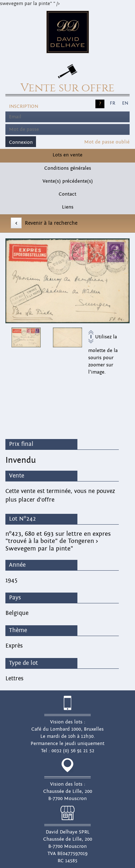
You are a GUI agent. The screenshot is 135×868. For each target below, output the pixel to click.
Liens (68, 207)
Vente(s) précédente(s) (68, 181)
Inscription (24, 106)
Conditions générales (68, 168)
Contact (67, 194)
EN (125, 103)
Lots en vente (67, 155)
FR (112, 103)
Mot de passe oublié (107, 142)
